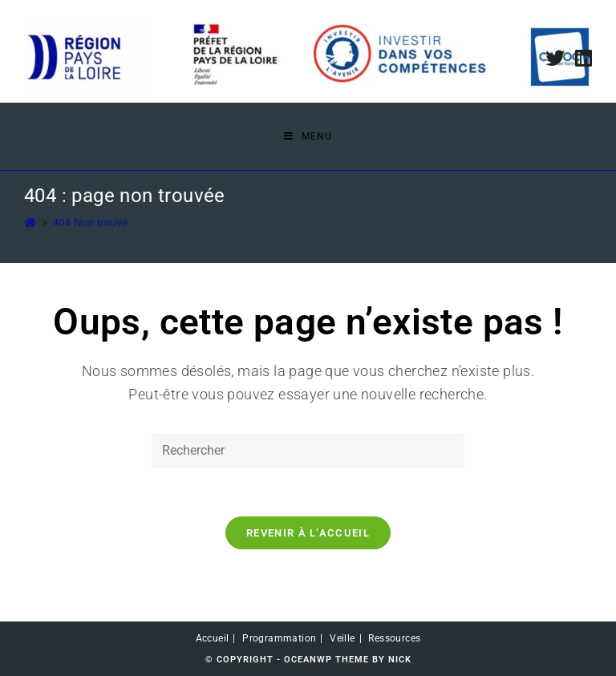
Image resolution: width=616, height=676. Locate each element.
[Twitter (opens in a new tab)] (555, 58)
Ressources (394, 638)
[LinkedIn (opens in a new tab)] (581, 58)
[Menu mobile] (308, 136)
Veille (342, 638)
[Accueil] (30, 223)
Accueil (213, 638)
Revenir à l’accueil (308, 533)
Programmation (279, 638)
